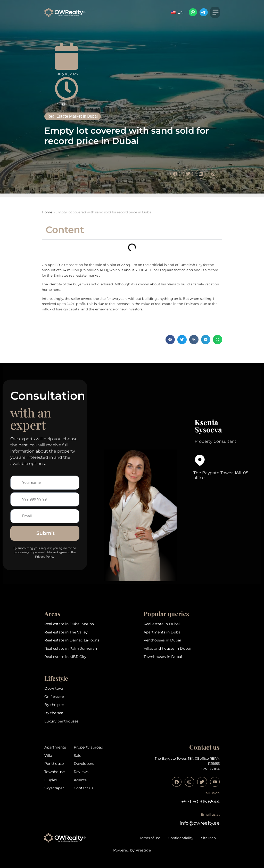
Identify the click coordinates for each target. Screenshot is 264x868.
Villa (48, 756)
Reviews (81, 772)
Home (47, 212)
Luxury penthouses (61, 721)
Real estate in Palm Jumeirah (71, 648)
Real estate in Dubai (162, 624)
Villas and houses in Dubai (167, 648)
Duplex (51, 780)
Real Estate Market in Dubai (73, 116)
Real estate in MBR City (65, 657)
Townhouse (55, 772)
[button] (170, 340)
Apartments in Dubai (163, 632)
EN (177, 12)
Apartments (55, 747)
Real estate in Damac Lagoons (72, 640)
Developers (84, 763)
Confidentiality (181, 838)
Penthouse (54, 763)
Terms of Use (150, 838)
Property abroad (88, 747)
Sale (77, 756)
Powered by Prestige (132, 850)
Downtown (54, 688)
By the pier (54, 705)
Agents (80, 780)
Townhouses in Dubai (163, 657)
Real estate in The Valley (66, 632)
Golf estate (54, 697)
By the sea (54, 713)
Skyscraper (54, 788)
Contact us (84, 788)
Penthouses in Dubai (162, 640)
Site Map (208, 838)
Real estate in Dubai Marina (69, 624)
